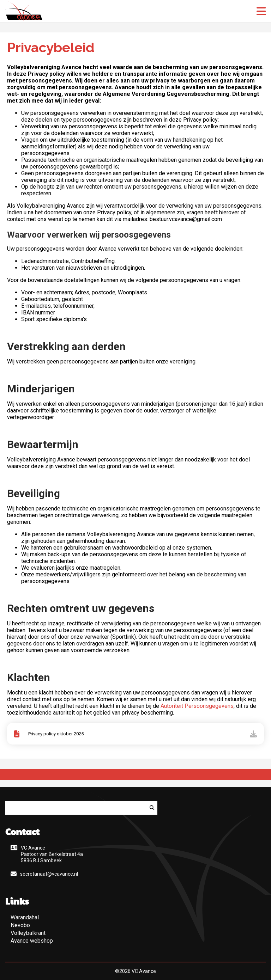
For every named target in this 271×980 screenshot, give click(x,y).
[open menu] (261, 11)
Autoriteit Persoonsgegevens (197, 706)
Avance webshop (32, 941)
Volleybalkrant (28, 933)
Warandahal (25, 917)
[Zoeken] (152, 808)
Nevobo (20, 925)
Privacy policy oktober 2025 (56, 734)
